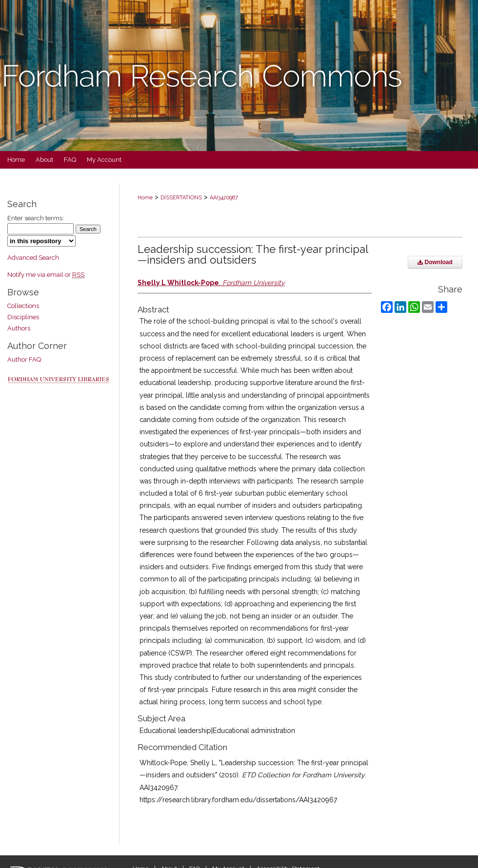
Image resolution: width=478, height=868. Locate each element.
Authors (19, 328)
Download (435, 262)
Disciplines (23, 317)
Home (145, 198)
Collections (23, 306)
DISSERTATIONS (181, 198)
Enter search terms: (36, 218)
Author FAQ (24, 359)
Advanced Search (33, 258)
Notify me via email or (46, 275)
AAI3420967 (224, 198)
